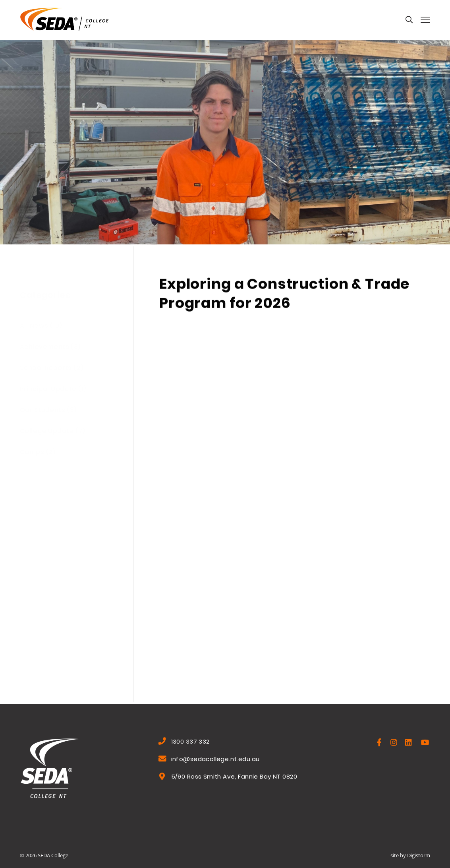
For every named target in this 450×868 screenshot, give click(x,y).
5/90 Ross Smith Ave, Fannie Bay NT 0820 (234, 777)
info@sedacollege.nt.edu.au (215, 760)
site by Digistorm (410, 855)
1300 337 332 (190, 742)
